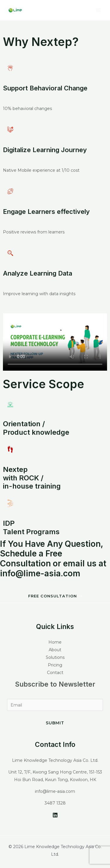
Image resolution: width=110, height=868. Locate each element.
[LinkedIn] (55, 815)
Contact (55, 673)
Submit (55, 723)
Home (55, 642)
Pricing (55, 665)
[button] (55, 596)
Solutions (55, 657)
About (55, 650)
